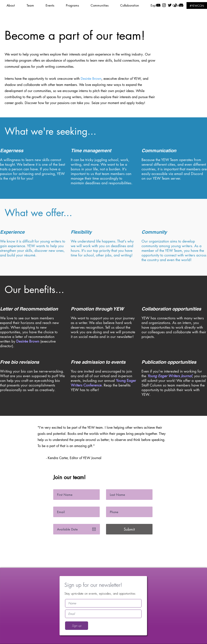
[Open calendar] (94, 529)
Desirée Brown (91, 79)
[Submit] (129, 529)
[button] (53, 5)
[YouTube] (158, 5)
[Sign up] (77, 626)
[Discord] (181, 5)
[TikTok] (175, 5)
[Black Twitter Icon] (170, 5)
